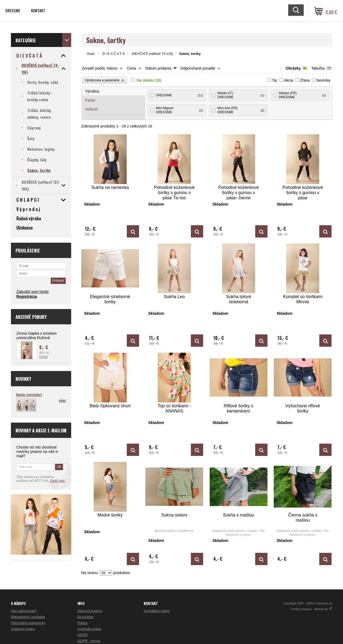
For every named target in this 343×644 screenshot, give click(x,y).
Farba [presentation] (90, 100)
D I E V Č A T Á (114, 54)
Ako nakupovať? (24, 611)
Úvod (91, 54)
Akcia (288, 80)
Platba (82, 623)
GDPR (83, 635)
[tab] (114, 91)
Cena (131, 68)
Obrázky (293, 68)
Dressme (13, 10)
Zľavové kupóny (90, 611)
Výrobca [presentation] (92, 91)
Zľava (305, 80)
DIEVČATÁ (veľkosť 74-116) (153, 54)
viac (62, 400)
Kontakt (38, 10)
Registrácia (27, 296)
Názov (112, 68)
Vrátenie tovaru (23, 629)
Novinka (323, 80)
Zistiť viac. (58, 481)
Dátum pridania (158, 68)
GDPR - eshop (89, 641)
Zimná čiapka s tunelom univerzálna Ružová (37, 336)
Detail (43, 357)
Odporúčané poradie (198, 68)
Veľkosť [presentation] (91, 109)
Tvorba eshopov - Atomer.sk (311, 609)
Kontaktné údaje (157, 611)
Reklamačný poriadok (28, 617)
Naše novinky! (29, 395)
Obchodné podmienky (28, 623)
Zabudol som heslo (32, 292)
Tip (274, 80)
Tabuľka (318, 68)
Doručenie (85, 617)
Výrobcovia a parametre (104, 80)
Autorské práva (89, 629)
